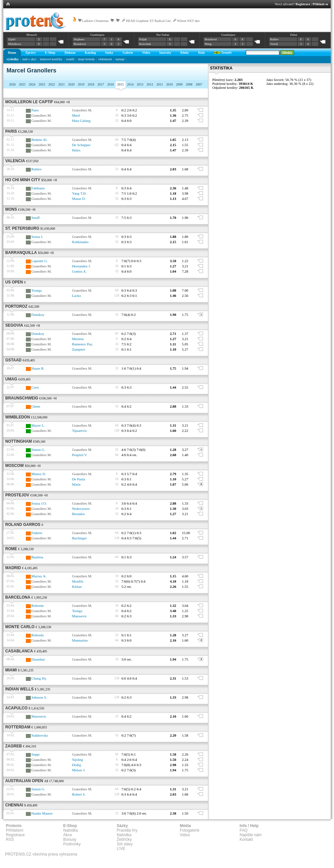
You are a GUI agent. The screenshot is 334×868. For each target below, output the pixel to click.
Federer (37, 533)
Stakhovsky (40, 735)
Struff (36, 218)
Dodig (77, 765)
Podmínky (72, 844)
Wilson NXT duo (188, 21)
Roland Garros (23, 525)
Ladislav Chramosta (95, 21)
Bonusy (70, 839)
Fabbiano (38, 188)
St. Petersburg (22, 228)
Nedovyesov (81, 509)
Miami (11, 670)
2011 (160, 84)
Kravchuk (145, 44)
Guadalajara (97, 35)
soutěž (70, 59)
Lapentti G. (40, 261)
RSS (10, 839)
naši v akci (29, 59)
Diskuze (70, 53)
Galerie (128, 53)
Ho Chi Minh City (23, 180)
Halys (76, 150)
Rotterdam (18, 727)
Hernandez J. (81, 266)
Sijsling (78, 760)
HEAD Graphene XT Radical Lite (148, 21)
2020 (71, 84)
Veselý (274, 44)
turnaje (120, 59)
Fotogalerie (190, 830)
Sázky (109, 53)
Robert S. (79, 794)
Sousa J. (37, 237)
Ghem (36, 406)
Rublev (274, 39)
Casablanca (19, 651)
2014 (130, 84)
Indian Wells (19, 689)
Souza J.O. (39, 503)
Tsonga (37, 290)
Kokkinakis (80, 242)
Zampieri (79, 349)
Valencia (15, 161)
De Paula (79, 479)
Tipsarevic (80, 431)
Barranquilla (21, 253)
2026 (12, 84)
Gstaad (13, 360)
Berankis (78, 514)
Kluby (185, 53)
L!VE (121, 849)
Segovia (14, 325)
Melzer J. (79, 770)
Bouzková (80, 44)
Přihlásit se (321, 4)
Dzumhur (38, 659)
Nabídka (71, 830)
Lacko (76, 296)
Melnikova (15, 44)
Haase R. (38, 368)
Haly (202, 53)
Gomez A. (79, 271)
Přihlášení (15, 830)
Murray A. (39, 576)
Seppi (36, 754)
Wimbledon (18, 417)
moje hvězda (86, 59)
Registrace (303, 4)
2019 (81, 84)
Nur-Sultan (163, 35)
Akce (68, 835)
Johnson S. (39, 697)
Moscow (15, 466)
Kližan (77, 587)
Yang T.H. (79, 193)
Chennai (14, 805)
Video (146, 53)
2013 (140, 84)
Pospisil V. (80, 455)
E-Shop (50, 53)
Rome (11, 549)
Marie (76, 484)
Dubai (294, 35)
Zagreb (14, 746)
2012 (150, 84)
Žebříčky (124, 839)
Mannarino (80, 640)
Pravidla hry (127, 830)
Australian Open (24, 781)
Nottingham (19, 441)
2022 (52, 84)
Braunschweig (22, 398)
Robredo (38, 606)
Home (12, 53)
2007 (199, 84)
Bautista (37, 557)
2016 (111, 84)
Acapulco (16, 708)
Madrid (13, 568)
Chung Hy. (39, 678)
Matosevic (80, 616)
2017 (101, 84)
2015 (121, 84)
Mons (11, 209)
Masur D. (79, 199)
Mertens (78, 339)
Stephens (79, 39)
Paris (11, 131)
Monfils (78, 581)
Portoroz (16, 306)
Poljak (143, 39)
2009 (179, 84)
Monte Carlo (20, 627)
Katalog (90, 53)
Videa (185, 835)
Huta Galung (81, 121)
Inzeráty (165, 53)
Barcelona (18, 597)
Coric (35, 387)
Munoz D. (39, 474)
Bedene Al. (39, 140)
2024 (32, 84)
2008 (189, 84)
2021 (62, 84)
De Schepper (81, 145)
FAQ (244, 830)
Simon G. (38, 450)
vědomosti (105, 59)
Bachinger (79, 538)
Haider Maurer (42, 813)
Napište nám (251, 835)
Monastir (32, 35)
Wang (208, 44)
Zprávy (31, 53)
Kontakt (246, 839)
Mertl (76, 115)
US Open (14, 282)
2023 (42, 84)
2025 (22, 84)
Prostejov (17, 495)
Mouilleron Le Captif (29, 102)
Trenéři (223, 53)
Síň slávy (125, 844)
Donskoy (38, 315)
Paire (35, 110)
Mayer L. (38, 425)
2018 (91, 84)
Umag (11, 379)
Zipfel (12, 39)
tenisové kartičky (51, 59)
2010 (169, 84)
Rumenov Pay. (83, 344)
